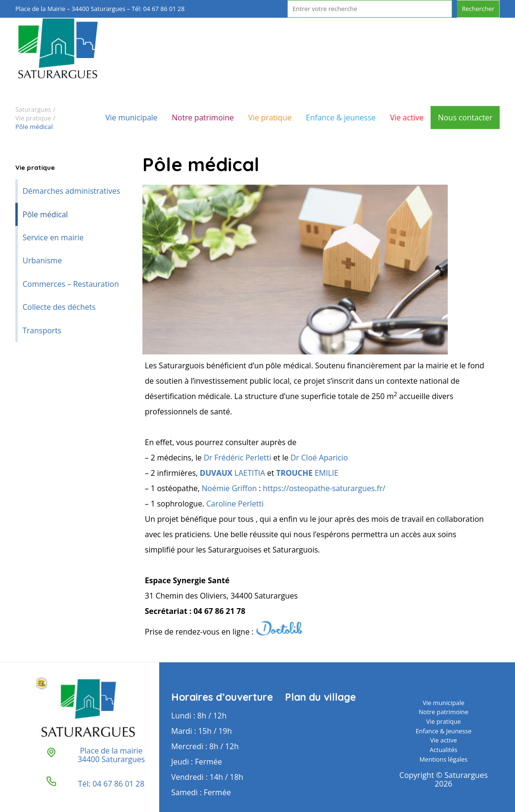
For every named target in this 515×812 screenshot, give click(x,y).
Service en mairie (53, 237)
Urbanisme (42, 260)
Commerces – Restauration (71, 284)
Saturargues (33, 109)
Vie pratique (270, 118)
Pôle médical (45, 214)
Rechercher (478, 9)
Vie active (407, 118)
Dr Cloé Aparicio (319, 458)
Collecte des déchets (59, 307)
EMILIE (307, 473)
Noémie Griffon (229, 488)
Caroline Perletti (236, 504)
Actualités (444, 750)
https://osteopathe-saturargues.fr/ (324, 488)
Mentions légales (444, 759)
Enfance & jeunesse (341, 118)
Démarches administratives (71, 191)
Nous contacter (465, 118)
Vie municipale (132, 118)
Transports (42, 330)
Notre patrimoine (203, 118)
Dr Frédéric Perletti (238, 458)
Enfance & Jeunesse (444, 731)
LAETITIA (233, 473)
